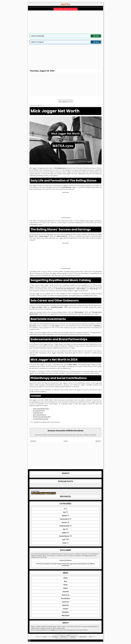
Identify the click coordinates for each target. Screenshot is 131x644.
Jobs (64, 529)
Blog (64, 512)
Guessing (65, 592)
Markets (64, 533)
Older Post (98, 441)
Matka (66, 578)
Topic (52, 422)
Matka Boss (73, 637)
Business (64, 515)
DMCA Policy (66, 615)
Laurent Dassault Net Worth (41, 409)
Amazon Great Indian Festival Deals (65, 9)
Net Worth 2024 (45, 422)
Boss (65, 581)
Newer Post (33, 441)
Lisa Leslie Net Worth (39, 411)
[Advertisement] (65, 22)
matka (53, 630)
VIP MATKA (57, 422)
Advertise (66, 605)
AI (64, 509)
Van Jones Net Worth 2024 (41, 419)
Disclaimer (65, 612)
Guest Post (65, 602)
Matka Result (63, 637)
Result (65, 585)
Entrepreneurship (64, 526)
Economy (64, 522)
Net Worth (37, 422)
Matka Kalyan (55, 637)
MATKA (68, 635)
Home (66, 441)
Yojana (64, 543)
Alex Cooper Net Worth (39, 415)
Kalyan (66, 588)
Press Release (65, 598)
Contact (65, 609)
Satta (91, 637)
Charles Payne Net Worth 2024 (42, 417)
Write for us (66, 595)
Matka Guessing (83, 637)
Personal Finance (64, 536)
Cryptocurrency (64, 519)
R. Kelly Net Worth (38, 413)
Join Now (96, 36)
